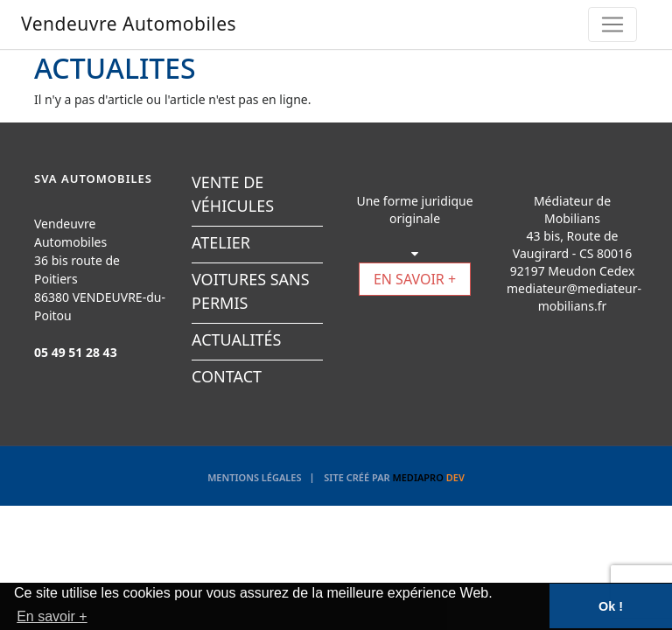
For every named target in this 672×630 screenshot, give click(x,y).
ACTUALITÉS (236, 339)
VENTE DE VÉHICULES (233, 194)
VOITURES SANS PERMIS (251, 291)
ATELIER (221, 242)
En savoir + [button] (52, 616)
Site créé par (394, 477)
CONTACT (227, 376)
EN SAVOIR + (415, 279)
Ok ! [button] (611, 606)
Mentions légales (254, 477)
